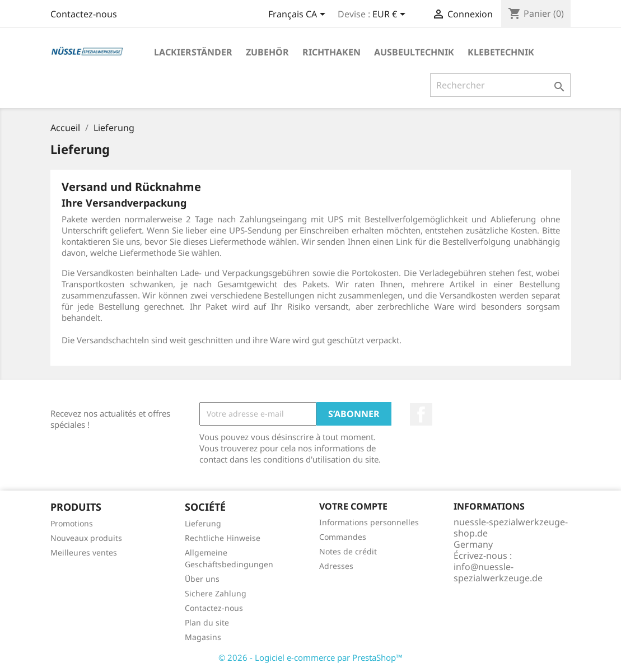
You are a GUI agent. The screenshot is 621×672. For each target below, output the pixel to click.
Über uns (202, 579)
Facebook (421, 414)
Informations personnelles (369, 522)
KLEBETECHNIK (501, 52)
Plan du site (207, 622)
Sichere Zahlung (216, 593)
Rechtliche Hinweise (223, 538)
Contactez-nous (84, 14)
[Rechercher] (500, 85)
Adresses (336, 566)
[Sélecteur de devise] (391, 15)
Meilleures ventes (84, 552)
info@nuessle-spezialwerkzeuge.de (498, 572)
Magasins (203, 637)
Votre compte (353, 506)
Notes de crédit (348, 551)
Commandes (343, 537)
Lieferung (203, 523)
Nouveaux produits (86, 538)
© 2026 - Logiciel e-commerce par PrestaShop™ (310, 657)
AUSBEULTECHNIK (414, 52)
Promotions (72, 523)
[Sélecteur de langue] (299, 15)
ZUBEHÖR (267, 52)
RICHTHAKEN (331, 52)
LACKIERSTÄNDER (193, 52)
